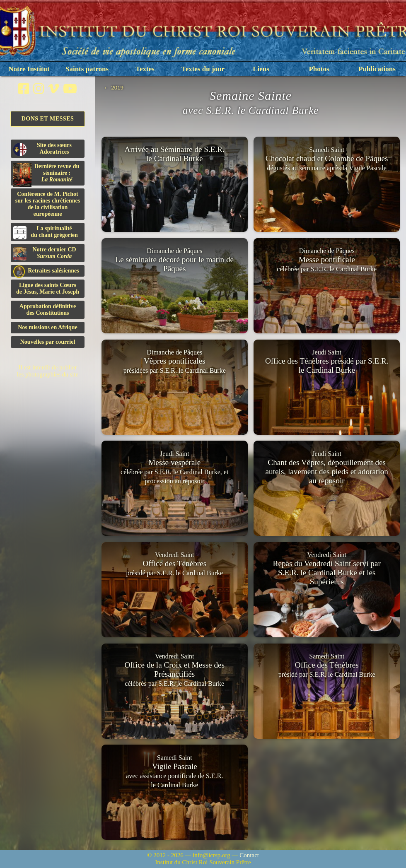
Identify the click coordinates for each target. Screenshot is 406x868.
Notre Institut (29, 69)
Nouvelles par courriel (48, 342)
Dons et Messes (48, 119)
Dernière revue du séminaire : (46, 174)
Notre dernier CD (45, 253)
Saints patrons (87, 69)
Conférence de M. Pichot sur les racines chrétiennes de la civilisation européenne (48, 204)
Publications (377, 69)
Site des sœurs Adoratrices (42, 149)
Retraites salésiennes (46, 271)
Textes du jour (203, 69)
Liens (261, 69)
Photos (319, 69)
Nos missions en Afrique (48, 327)
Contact (249, 855)
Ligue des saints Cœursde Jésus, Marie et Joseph (48, 288)
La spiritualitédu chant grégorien (46, 232)
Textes (145, 69)
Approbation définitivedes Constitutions (48, 310)
